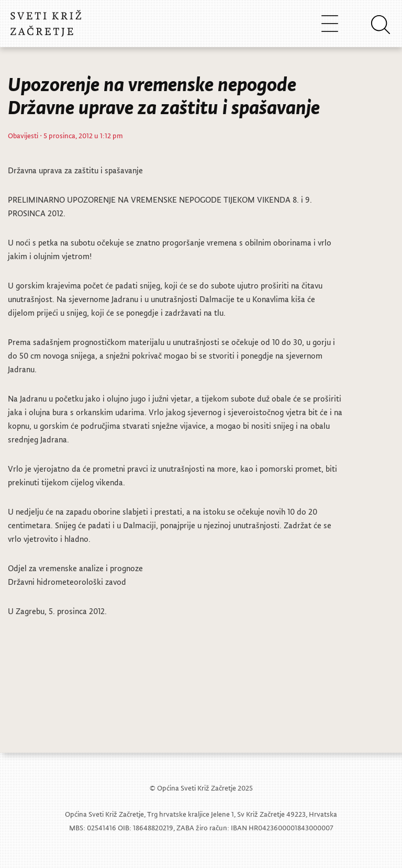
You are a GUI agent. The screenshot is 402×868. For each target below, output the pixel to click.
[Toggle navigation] (330, 23)
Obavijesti (23, 135)
